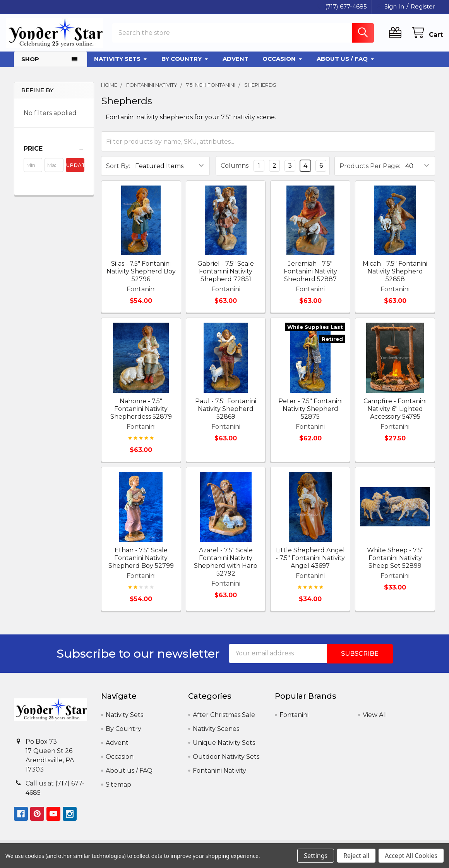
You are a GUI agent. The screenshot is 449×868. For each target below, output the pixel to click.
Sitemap (118, 790)
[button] (54, 155)
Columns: (235, 171)
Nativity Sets (121, 64)
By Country (185, 64)
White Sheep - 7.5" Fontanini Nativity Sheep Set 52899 (395, 564)
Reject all (356, 856)
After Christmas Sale (224, 720)
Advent (236, 64)
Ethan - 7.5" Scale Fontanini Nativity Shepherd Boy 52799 (141, 564)
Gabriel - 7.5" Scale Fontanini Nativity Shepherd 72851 (226, 278)
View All (375, 720)
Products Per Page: (370, 172)
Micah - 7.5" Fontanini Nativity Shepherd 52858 (395, 278)
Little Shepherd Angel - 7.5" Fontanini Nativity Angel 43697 (310, 564)
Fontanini (294, 720)
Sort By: (118, 172)
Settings (316, 856)
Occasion (283, 64)
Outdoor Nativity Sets (226, 762)
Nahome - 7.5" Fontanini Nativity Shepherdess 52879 (141, 415)
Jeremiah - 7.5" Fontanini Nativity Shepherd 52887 (310, 278)
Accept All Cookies (411, 856)
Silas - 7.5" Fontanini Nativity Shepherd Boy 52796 (141, 278)
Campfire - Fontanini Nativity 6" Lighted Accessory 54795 (395, 415)
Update (75, 171)
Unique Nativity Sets (224, 748)
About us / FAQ (346, 64)
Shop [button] (30, 65)
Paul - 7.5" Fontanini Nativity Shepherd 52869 (226, 415)
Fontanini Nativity (219, 776)
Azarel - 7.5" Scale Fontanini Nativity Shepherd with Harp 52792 (226, 568)
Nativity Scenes (216, 734)
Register (423, 6)
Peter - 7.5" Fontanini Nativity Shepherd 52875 (310, 415)
